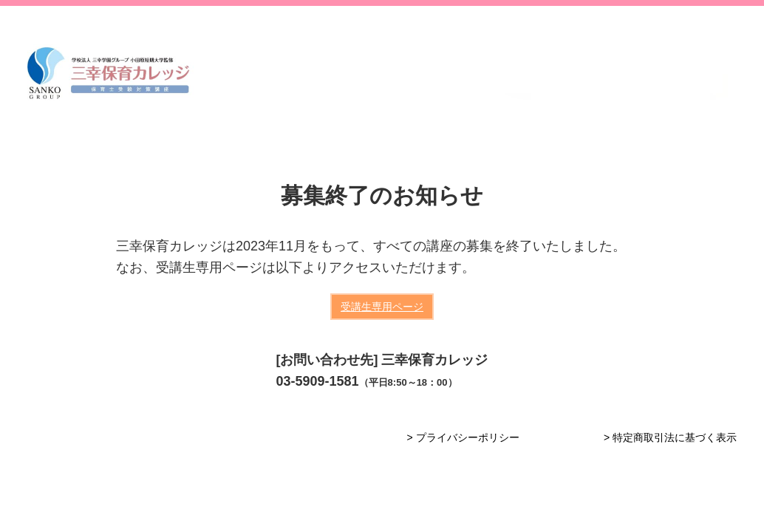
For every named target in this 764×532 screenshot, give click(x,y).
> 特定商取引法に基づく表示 (670, 437)
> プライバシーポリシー (463, 437)
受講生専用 (382, 307)
